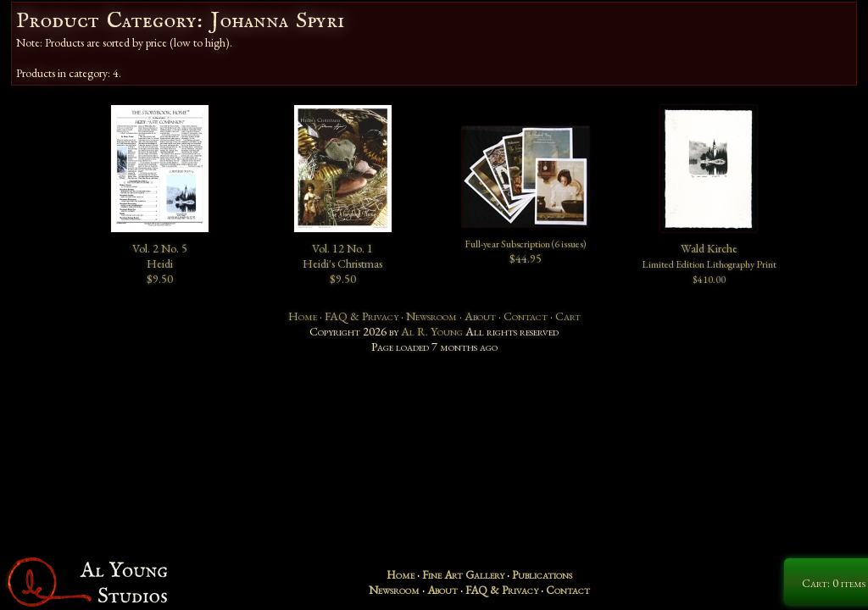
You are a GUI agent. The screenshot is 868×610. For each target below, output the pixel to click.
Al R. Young (432, 331)
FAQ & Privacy (362, 316)
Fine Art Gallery (463, 574)
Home (303, 316)
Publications (542, 574)
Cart (568, 316)
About (480, 316)
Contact (526, 316)
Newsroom (431, 316)
